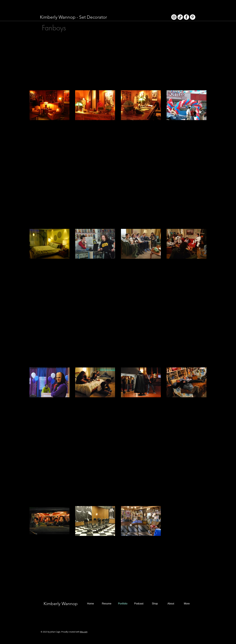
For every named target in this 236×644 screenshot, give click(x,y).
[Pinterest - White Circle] (193, 17)
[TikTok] (180, 17)
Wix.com (84, 632)
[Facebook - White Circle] (186, 17)
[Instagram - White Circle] (174, 17)
